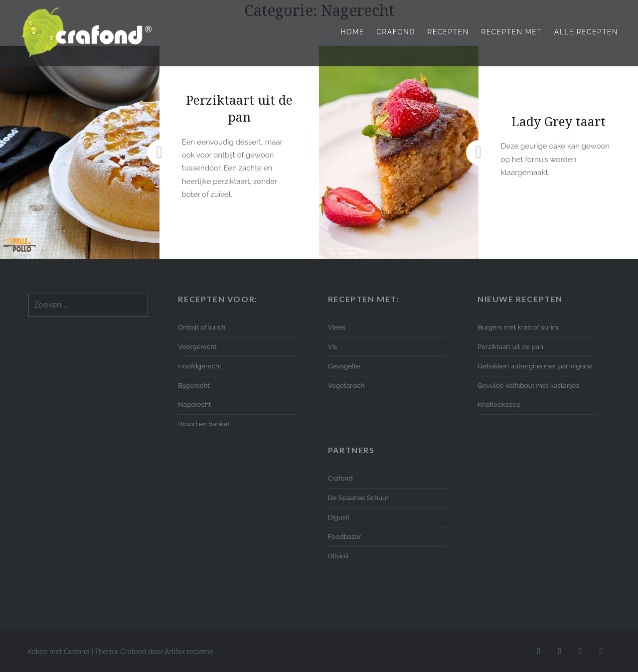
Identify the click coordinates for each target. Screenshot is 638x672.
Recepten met (511, 32)
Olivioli (338, 556)
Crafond (396, 32)
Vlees (337, 327)
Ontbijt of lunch (202, 327)
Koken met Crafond (59, 652)
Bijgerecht (194, 385)
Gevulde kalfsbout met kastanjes (528, 385)
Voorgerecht (197, 346)
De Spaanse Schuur (358, 498)
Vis (333, 346)
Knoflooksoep (499, 404)
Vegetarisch (346, 385)
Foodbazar (344, 536)
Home (353, 32)
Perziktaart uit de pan (510, 346)
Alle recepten (586, 32)
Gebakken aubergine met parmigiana (535, 366)
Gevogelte (344, 366)
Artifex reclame (189, 652)
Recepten (448, 32)
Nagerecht (194, 404)
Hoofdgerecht (200, 366)
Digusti (339, 517)
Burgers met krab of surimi (519, 327)
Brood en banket (204, 424)
